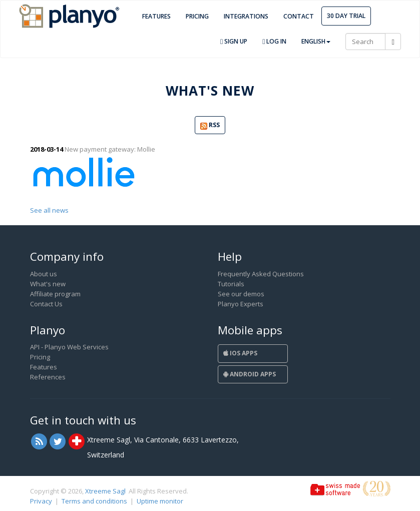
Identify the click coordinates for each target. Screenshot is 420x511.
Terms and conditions (94, 501)
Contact (299, 16)
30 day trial (346, 16)
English (316, 41)
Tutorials (231, 284)
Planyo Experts (241, 304)
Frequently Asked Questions (261, 274)
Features (156, 16)
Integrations (246, 16)
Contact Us (46, 304)
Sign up (234, 41)
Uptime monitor (160, 501)
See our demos (241, 294)
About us (44, 274)
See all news (49, 210)
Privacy (41, 501)
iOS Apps (240, 353)
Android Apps (250, 374)
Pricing (197, 16)
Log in (274, 41)
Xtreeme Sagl (105, 491)
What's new (48, 284)
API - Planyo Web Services (69, 347)
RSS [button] (210, 125)
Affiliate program (55, 294)
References (48, 377)
